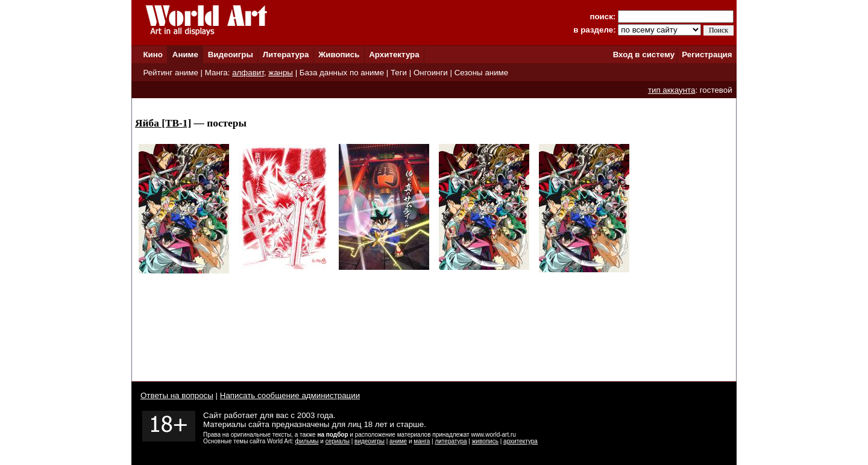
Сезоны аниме (482, 73)
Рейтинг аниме (170, 73)
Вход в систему (644, 55)
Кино (153, 55)
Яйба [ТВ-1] (163, 123)
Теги (399, 73)
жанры (281, 73)
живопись (485, 441)
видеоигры (370, 441)
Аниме (185, 55)
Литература (286, 55)
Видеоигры (231, 55)
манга (422, 441)
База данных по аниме (342, 73)
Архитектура (394, 55)
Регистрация (707, 55)
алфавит (248, 73)
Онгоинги (431, 73)
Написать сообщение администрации (290, 395)
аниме (398, 441)
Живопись (339, 55)
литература (451, 441)
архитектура (520, 441)
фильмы (307, 441)
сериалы (338, 441)
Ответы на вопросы (177, 395)
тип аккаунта (672, 90)
